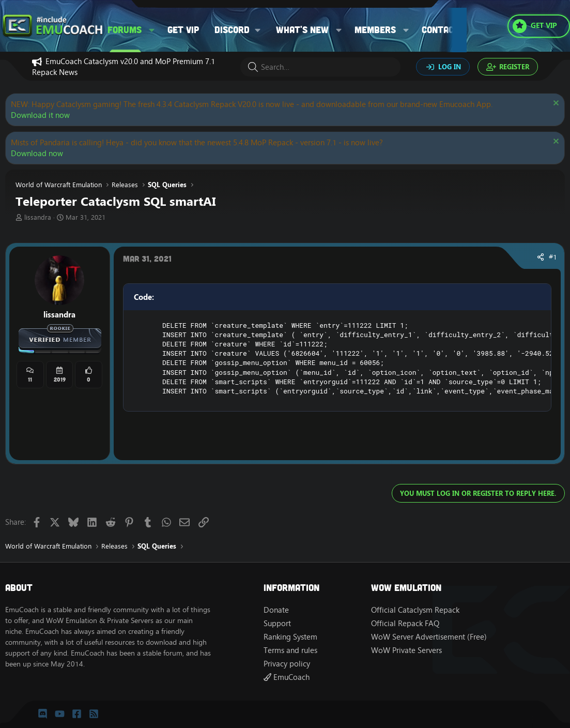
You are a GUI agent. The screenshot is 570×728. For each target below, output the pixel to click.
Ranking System (290, 637)
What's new (302, 29)
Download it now (40, 115)
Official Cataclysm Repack (415, 610)
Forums (125, 29)
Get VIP (183, 29)
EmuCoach (287, 677)
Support (277, 623)
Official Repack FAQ (405, 623)
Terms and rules (290, 650)
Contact (441, 29)
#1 (553, 257)
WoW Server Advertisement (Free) (429, 637)
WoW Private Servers (406, 650)
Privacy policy (287, 664)
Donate (276, 610)
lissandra (38, 217)
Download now (37, 153)
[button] (152, 30)
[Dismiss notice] (555, 104)
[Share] (541, 257)
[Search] (320, 67)
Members (375, 29)
